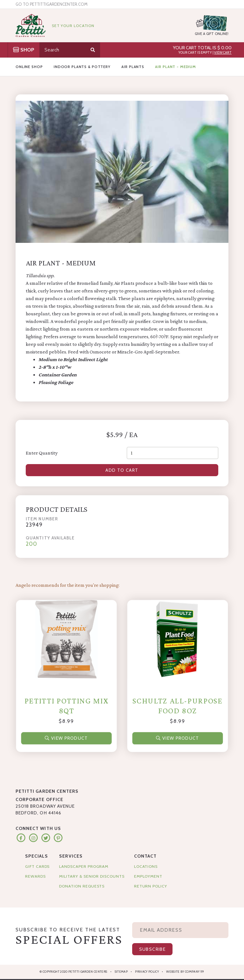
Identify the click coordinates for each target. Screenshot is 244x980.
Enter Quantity (42, 453)
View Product (66, 738)
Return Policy (151, 886)
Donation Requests (82, 886)
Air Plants (133, 67)
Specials (37, 856)
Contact (145, 856)
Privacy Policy (147, 972)
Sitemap (121, 972)
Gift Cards (37, 866)
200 (31, 544)
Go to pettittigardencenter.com (51, 4)
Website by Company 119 (185, 972)
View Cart (223, 53)
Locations (146, 866)
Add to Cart (122, 470)
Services (71, 856)
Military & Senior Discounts (92, 876)
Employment (148, 876)
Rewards (35, 876)
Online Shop (29, 67)
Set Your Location (73, 26)
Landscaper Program (84, 866)
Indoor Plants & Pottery (82, 67)
